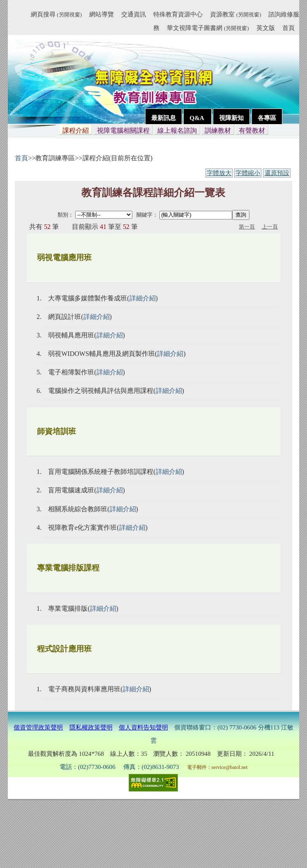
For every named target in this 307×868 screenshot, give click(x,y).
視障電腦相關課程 (123, 130)
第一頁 (247, 227)
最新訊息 (164, 118)
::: (27, 16)
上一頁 (270, 227)
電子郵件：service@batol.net (217, 767)
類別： (66, 215)
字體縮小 (248, 173)
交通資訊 (134, 14)
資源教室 (235, 14)
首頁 (289, 28)
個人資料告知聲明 (143, 727)
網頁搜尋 (56, 14)
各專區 (267, 118)
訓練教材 (218, 130)
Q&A (197, 118)
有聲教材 (252, 130)
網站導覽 (102, 14)
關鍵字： (147, 215)
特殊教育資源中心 (178, 14)
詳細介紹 (143, 298)
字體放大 (219, 173)
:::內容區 (18, 145)
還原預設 (277, 173)
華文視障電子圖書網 (208, 28)
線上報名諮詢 (177, 130)
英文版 (266, 28)
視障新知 (231, 118)
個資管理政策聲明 (38, 727)
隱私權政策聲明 (91, 727)
